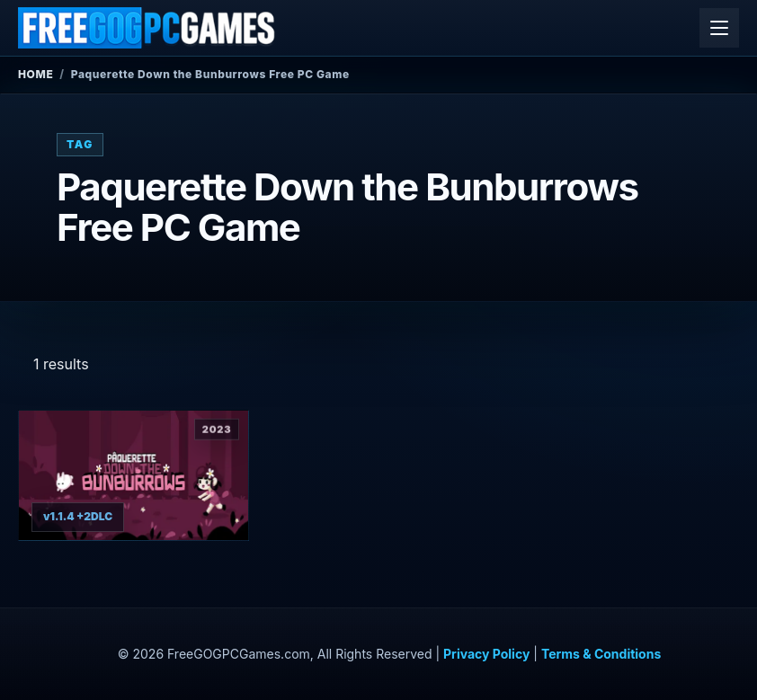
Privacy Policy (486, 654)
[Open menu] (719, 28)
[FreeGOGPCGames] (147, 28)
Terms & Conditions (601, 654)
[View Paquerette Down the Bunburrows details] (134, 475)
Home (36, 74)
